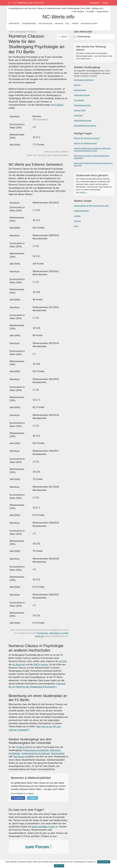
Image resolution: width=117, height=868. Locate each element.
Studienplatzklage (81, 211)
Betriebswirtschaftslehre (84, 80)
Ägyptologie (19, 757)
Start (12, 32)
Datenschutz (102, 11)
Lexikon (77, 216)
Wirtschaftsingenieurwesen (85, 126)
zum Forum (39, 847)
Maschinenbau (80, 90)
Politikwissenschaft (82, 95)
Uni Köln (63, 661)
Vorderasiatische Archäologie (36, 753)
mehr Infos (59, 866)
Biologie (77, 85)
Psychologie (79, 100)
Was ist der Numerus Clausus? (87, 138)
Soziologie (78, 115)
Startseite (14, 24)
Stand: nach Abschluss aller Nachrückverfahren (48, 155)
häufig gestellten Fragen (43, 827)
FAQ (67, 24)
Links (76, 226)
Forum (75, 24)
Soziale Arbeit (80, 110)
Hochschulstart (89, 24)
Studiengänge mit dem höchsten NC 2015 (91, 206)
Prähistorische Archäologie (36, 750)
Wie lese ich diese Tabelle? (57, 152)
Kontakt (90, 11)
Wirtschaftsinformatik (83, 120)
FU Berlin (31, 32)
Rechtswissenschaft (82, 105)
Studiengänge (29, 24)
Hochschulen (21, 32)
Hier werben (78, 11)
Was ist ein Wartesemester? (86, 143)
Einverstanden (104, 862)
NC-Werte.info (58, 17)
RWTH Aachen (41, 665)
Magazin (59, 24)
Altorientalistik (58, 753)
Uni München (19, 665)
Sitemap (77, 221)
